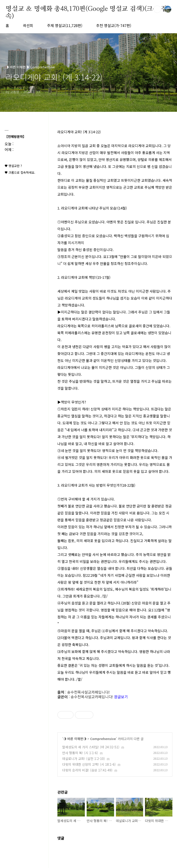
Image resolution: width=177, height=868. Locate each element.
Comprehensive (103, 739)
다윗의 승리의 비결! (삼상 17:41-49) (87, 770)
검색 (157, 9)
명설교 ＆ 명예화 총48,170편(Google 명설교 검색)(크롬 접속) (86, 9)
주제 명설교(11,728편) (65, 25)
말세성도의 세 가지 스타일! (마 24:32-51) (91, 747)
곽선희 (28, 25)
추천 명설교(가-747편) (114, 25)
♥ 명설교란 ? (13, 166)
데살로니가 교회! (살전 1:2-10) (84, 759)
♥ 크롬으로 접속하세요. (20, 172)
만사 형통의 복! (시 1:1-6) (80, 753)
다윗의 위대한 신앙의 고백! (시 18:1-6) (89, 764)
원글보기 (121, 697)
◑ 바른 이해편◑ (75, 739)
